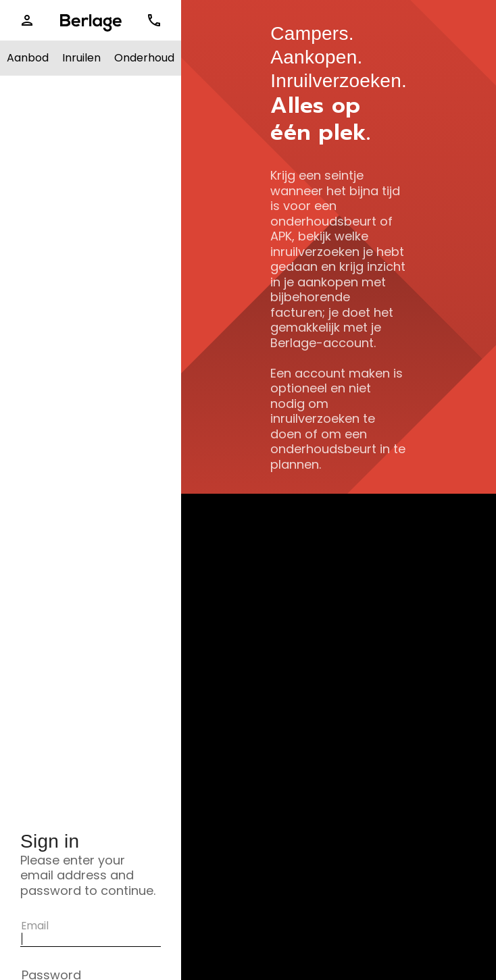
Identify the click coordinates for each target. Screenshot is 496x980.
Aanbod (28, 58)
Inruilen (81, 58)
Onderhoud (144, 58)
